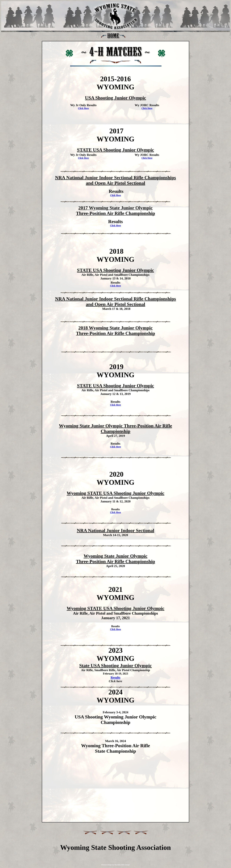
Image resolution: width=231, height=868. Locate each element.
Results (115, 677)
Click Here (83, 108)
